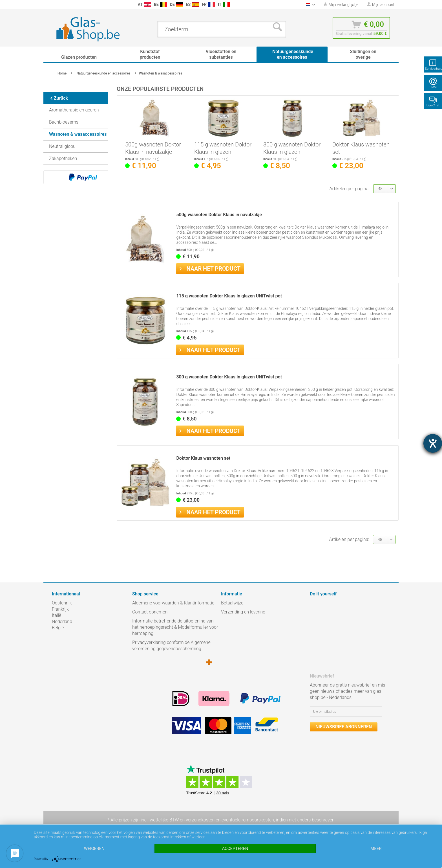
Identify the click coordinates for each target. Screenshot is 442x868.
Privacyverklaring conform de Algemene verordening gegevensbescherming (171, 645)
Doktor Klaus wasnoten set (361, 148)
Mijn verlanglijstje (341, 5)
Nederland (62, 622)
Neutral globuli (63, 146)
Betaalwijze (232, 603)
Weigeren (94, 849)
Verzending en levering (243, 612)
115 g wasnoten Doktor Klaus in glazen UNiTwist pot (223, 148)
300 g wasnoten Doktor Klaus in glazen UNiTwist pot (292, 148)
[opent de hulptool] (433, 443)
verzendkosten (200, 820)
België (58, 628)
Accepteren (235, 849)
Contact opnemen (150, 612)
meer (376, 849)
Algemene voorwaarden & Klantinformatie (173, 603)
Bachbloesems (64, 122)
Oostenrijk (62, 603)
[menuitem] (55, 5)
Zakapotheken (63, 158)
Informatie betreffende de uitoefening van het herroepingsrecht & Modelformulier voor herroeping (175, 627)
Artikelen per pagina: (350, 189)
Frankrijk (60, 609)
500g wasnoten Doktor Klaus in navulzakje (153, 148)
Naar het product (210, 268)
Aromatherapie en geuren (74, 110)
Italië (57, 615)
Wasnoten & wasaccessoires (78, 134)
